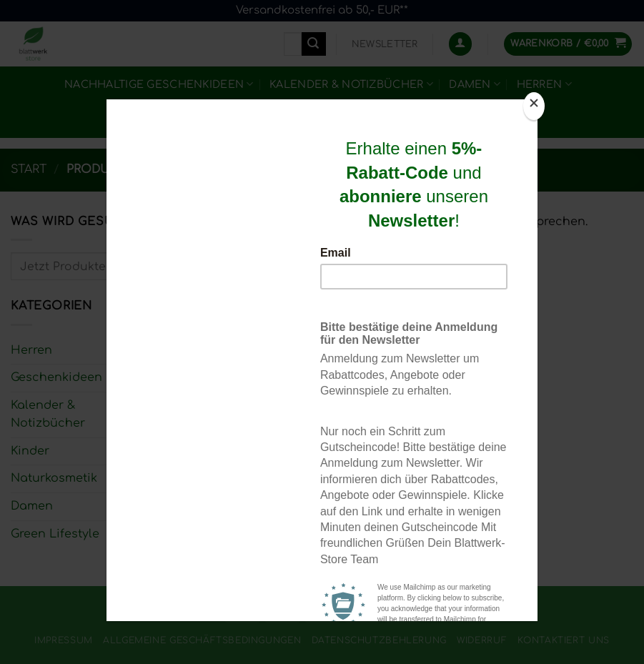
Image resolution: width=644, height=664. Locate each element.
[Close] (534, 106)
